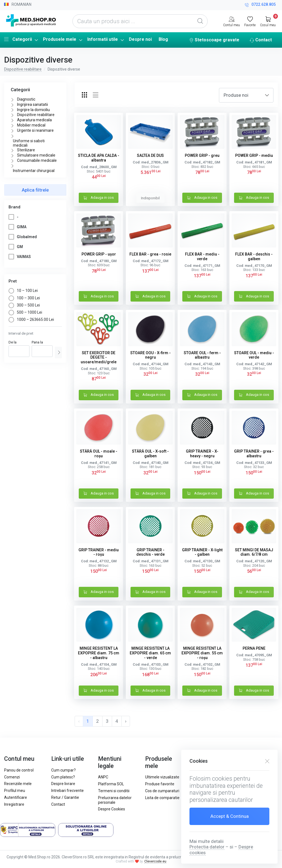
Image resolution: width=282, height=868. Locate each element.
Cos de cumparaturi (162, 791)
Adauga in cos (99, 198)
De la (13, 342)
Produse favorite (160, 784)
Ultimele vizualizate (162, 777)
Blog (163, 39)
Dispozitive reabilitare (23, 69)
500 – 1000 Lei (25, 312)
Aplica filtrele (35, 190)
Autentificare (16, 797)
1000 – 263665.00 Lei (31, 319)
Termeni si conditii (114, 791)
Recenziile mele (18, 784)
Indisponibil (150, 198)
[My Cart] (268, 21)
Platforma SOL (111, 784)
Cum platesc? (63, 777)
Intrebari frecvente (67, 791)
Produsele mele (60, 39)
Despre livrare (63, 784)
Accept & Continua (230, 816)
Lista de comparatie (162, 798)
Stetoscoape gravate (214, 40)
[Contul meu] (231, 21)
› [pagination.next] (126, 721)
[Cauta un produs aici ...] (140, 21)
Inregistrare (14, 804)
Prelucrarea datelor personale (115, 800)
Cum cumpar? (63, 770)
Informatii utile (103, 39)
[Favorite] (250, 21)
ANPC (103, 777)
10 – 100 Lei (23, 291)
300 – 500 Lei (24, 305)
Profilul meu (15, 791)
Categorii (18, 39)
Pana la (37, 342)
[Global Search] (200, 21)
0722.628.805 (260, 5)
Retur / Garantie (65, 797)
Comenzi (12, 777)
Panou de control (19, 770)
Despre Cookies (112, 809)
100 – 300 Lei (24, 298)
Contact (261, 40)
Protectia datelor (207, 847)
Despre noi (140, 39)
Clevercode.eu (155, 861)
